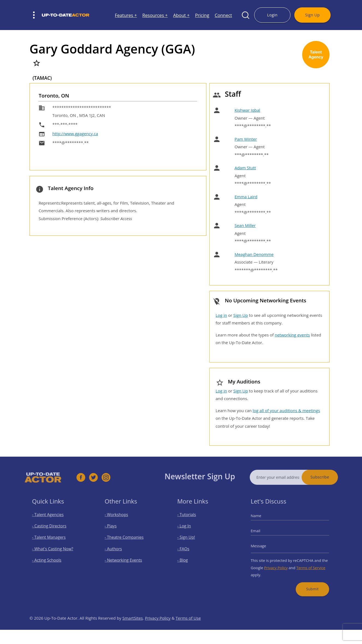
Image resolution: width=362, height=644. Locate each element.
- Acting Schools (49, 558)
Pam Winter (246, 139)
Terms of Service (308, 565)
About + (181, 15)
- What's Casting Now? (54, 549)
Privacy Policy (278, 565)
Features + (126, 15)
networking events (292, 335)
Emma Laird (246, 197)
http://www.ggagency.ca (75, 134)
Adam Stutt (245, 168)
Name (261, 521)
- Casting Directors (51, 529)
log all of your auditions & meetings (286, 410)
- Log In (188, 529)
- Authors (116, 549)
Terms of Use (188, 628)
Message (263, 546)
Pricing (202, 15)
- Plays (114, 529)
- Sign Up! (189, 539)
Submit (309, 583)
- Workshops (119, 520)
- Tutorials (190, 520)
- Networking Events (125, 558)
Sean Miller (245, 225)
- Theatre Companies (126, 539)
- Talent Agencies (50, 520)
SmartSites (133, 628)
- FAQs (187, 549)
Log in (221, 315)
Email (261, 533)
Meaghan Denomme (254, 254)
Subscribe (330, 477)
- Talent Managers (51, 539)
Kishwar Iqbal (247, 110)
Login (272, 15)
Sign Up (312, 15)
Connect (223, 15)
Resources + (155, 15)
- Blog (186, 558)
